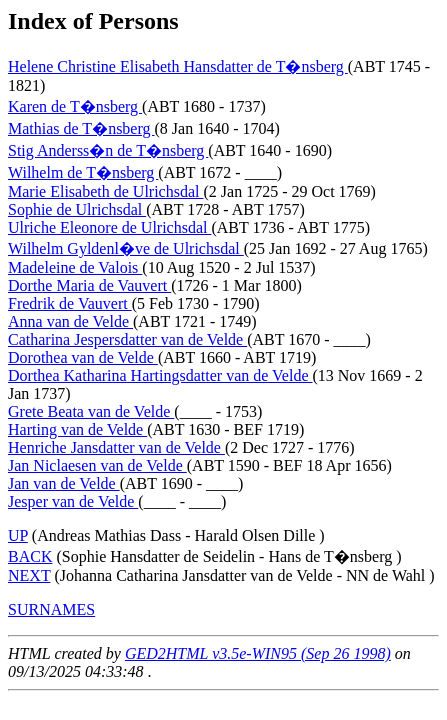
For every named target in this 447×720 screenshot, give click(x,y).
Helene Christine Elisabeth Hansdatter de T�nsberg (178, 66)
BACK (30, 556)
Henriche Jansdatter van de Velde (116, 447)
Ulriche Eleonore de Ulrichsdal (109, 227)
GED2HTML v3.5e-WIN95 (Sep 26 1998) (258, 653)
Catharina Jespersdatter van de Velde (127, 339)
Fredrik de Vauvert (70, 303)
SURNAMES (51, 609)
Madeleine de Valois (75, 267)
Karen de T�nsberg (75, 106)
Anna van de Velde (70, 321)
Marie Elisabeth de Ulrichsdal (106, 191)
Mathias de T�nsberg (81, 128)
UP (18, 535)
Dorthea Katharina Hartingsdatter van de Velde (160, 375)
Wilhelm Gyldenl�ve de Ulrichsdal (126, 248)
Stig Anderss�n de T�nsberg (108, 150)
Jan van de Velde (64, 483)
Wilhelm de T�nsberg (83, 172)
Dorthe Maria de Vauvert (89, 285)
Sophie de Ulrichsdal (77, 209)
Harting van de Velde (77, 429)
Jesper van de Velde (73, 501)
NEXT (29, 575)
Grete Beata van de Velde (91, 411)
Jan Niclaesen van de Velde (97, 465)
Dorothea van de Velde (83, 357)
